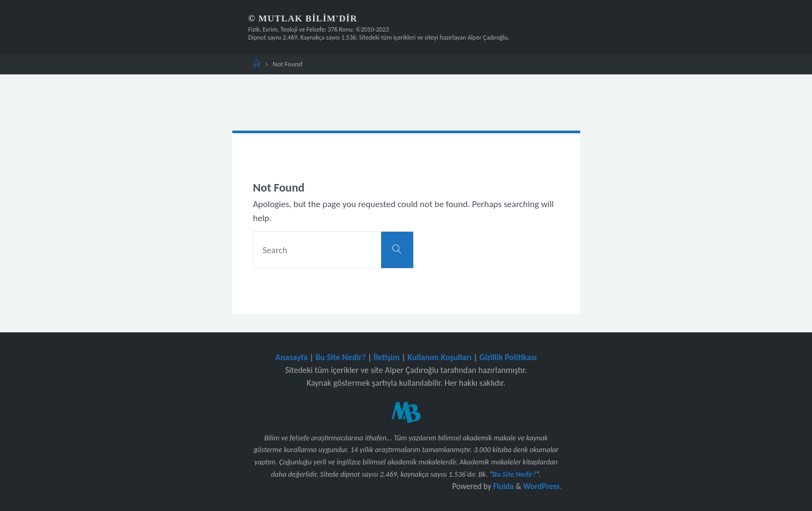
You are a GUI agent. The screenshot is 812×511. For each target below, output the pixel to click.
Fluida (503, 486)
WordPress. (542, 486)
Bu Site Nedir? (340, 357)
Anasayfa (291, 357)
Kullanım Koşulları (439, 357)
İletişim (387, 357)
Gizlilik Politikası (508, 357)
